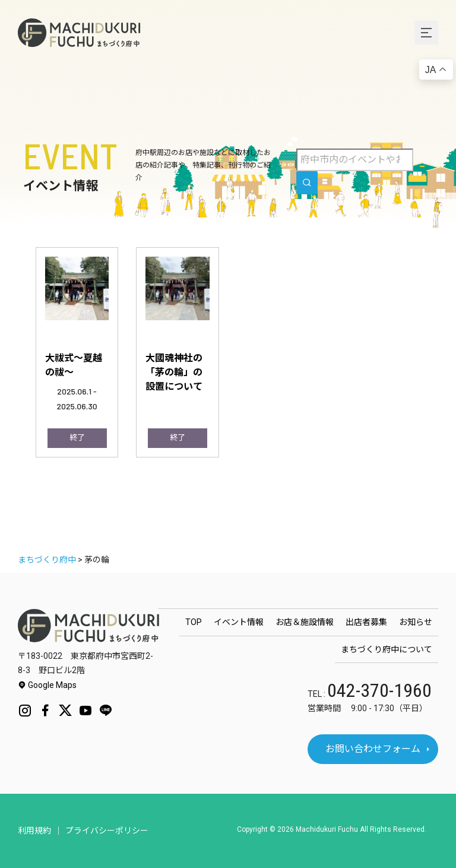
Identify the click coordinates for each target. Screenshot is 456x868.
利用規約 (34, 831)
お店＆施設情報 (305, 622)
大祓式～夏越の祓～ (74, 364)
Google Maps (47, 685)
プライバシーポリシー (107, 831)
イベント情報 (239, 622)
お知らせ (416, 622)
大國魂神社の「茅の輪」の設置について (174, 371)
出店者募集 (366, 622)
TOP (194, 622)
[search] (307, 183)
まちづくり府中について (387, 649)
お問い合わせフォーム (373, 749)
